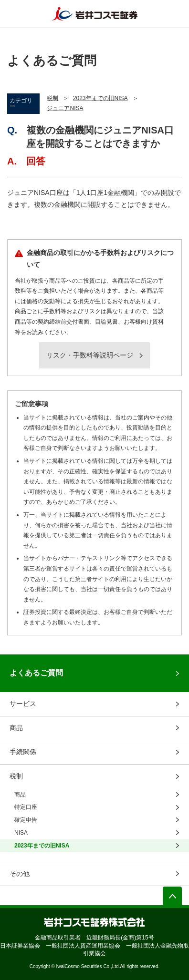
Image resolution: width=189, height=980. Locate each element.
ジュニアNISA (65, 108)
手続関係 (23, 752)
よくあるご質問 (36, 673)
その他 (20, 874)
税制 (52, 98)
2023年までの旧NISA (100, 98)
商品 (16, 728)
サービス (23, 704)
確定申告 (26, 820)
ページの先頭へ (172, 896)
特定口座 (26, 807)
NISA (21, 833)
